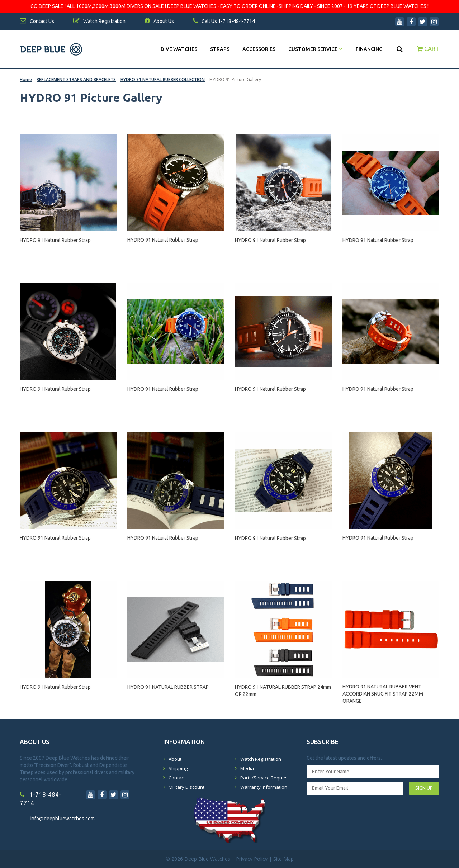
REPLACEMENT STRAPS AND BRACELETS (76, 79)
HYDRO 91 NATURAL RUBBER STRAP (168, 687)
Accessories (259, 49)
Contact (177, 778)
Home (26, 79)
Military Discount (186, 787)
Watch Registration (261, 759)
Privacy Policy (252, 859)
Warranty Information (264, 787)
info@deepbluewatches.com (63, 819)
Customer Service (316, 49)
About (175, 759)
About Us (159, 21)
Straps (220, 49)
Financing (369, 49)
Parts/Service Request (265, 778)
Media (247, 768)
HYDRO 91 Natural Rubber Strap (55, 240)
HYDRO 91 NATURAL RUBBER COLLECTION (163, 79)
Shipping (178, 768)
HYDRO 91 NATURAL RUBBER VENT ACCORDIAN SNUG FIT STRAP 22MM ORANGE (383, 691)
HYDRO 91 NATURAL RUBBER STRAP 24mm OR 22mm (283, 691)
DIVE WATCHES (179, 49)
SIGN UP (424, 788)
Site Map (283, 859)
